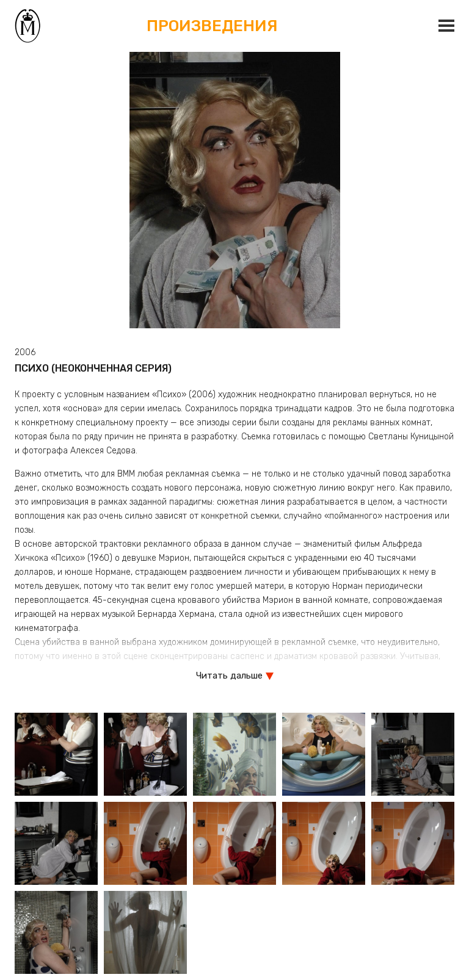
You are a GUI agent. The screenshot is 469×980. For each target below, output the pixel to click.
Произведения (213, 25)
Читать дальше (229, 676)
